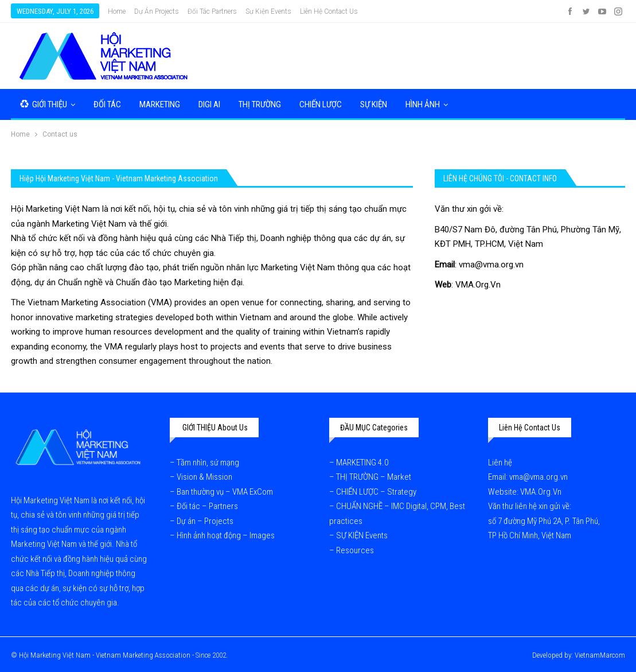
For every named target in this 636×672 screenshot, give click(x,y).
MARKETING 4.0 (362, 463)
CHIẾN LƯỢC (321, 104)
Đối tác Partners (212, 11)
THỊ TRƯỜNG (260, 104)
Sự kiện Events (268, 11)
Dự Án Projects (157, 11)
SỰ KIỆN (374, 104)
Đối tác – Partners (207, 506)
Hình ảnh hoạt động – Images (226, 535)
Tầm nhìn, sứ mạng (209, 463)
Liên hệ (501, 463)
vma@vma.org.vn (491, 265)
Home (117, 11)
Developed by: (553, 655)
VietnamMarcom (600, 655)
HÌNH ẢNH (423, 104)
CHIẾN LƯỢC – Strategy (376, 492)
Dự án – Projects (205, 521)
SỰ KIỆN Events (362, 535)
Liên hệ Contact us (329, 11)
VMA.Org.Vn (478, 285)
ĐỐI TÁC (107, 104)
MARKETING (160, 104)
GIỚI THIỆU (44, 104)
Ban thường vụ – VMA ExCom (225, 492)
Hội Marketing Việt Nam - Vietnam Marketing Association (105, 655)
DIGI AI (209, 104)
